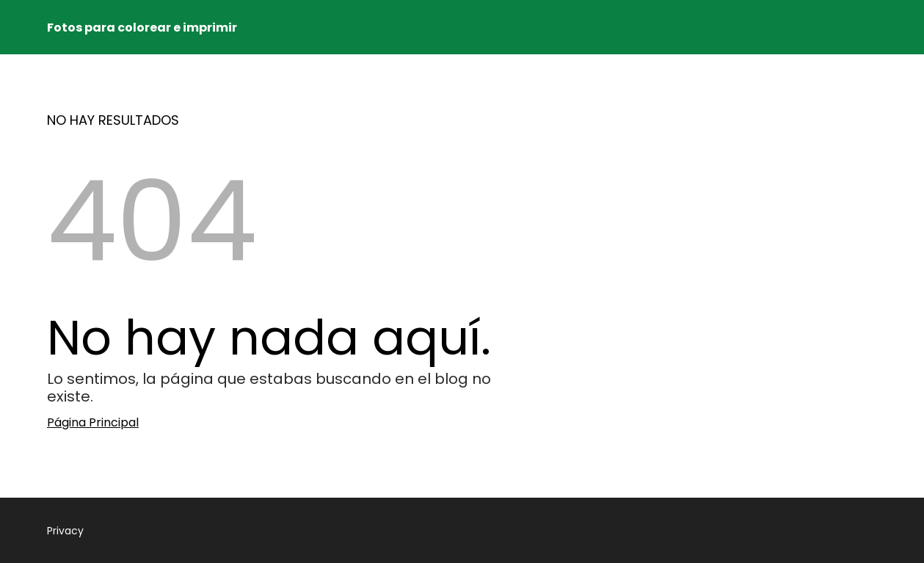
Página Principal (93, 422)
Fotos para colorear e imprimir (142, 28)
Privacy (65, 531)
